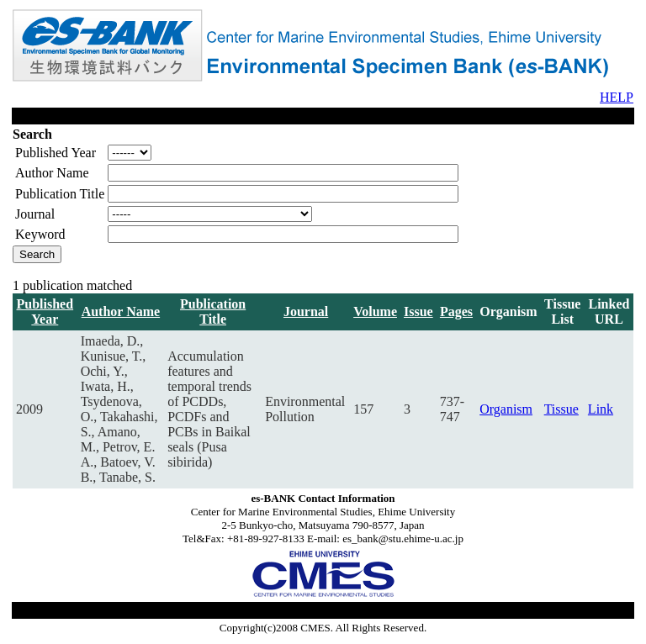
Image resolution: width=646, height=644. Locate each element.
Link (601, 409)
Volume (375, 311)
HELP (617, 97)
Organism (506, 409)
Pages (456, 311)
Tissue (561, 409)
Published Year (45, 311)
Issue (418, 311)
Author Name (121, 311)
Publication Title (213, 311)
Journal (306, 311)
